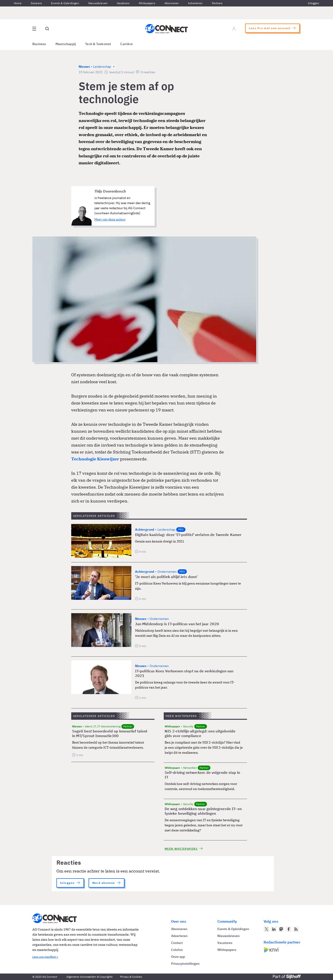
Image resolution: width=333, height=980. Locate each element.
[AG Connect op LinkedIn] (274, 929)
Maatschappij (66, 44)
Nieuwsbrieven (98, 3)
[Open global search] (47, 29)
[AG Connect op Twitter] (266, 929)
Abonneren (172, 3)
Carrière (126, 44)
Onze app (178, 957)
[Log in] (234, 29)
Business (39, 44)
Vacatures (123, 3)
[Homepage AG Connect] (166, 29)
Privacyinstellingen (185, 964)
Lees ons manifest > (45, 957)
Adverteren (195, 3)
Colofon (177, 950)
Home (18, 3)
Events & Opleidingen (65, 3)
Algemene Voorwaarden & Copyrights (89, 977)
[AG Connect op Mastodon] (281, 929)
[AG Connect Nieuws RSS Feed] (296, 929)
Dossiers (36, 3)
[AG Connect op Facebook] (289, 929)
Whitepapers (147, 3)
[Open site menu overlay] (34, 29)
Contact (177, 943)
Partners (217, 3)
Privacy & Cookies (131, 977)
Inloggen (313, 3)
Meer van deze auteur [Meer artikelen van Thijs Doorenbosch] (110, 219)
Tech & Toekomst (98, 44)
